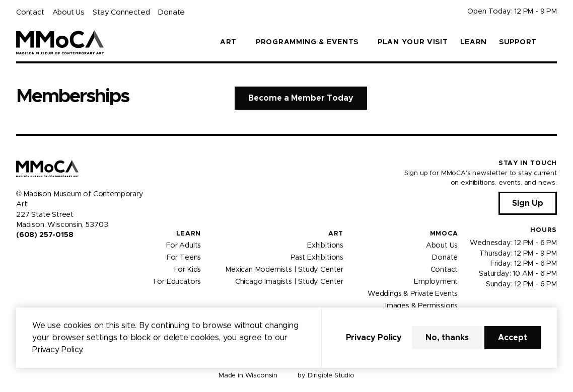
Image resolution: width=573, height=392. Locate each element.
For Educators (177, 282)
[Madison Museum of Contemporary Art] (60, 42)
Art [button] (228, 42)
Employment (436, 282)
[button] (553, 42)
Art (336, 234)
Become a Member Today (301, 98)
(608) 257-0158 (45, 235)
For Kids (188, 270)
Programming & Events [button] (307, 42)
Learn (474, 42)
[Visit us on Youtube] (44, 257)
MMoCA (444, 234)
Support (518, 42)
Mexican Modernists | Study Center (284, 270)
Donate (171, 12)
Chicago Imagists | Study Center (289, 282)
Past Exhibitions (317, 258)
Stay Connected (121, 12)
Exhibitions (325, 246)
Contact (30, 12)
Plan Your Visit (413, 42)
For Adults (184, 246)
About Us (68, 12)
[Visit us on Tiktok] (56, 257)
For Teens (184, 258)
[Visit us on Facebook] (20, 257)
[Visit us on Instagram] (32, 257)
